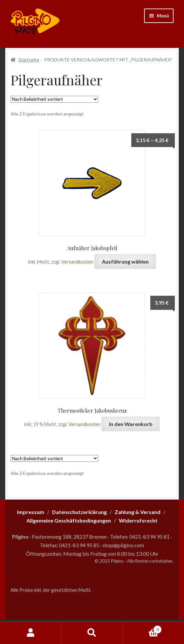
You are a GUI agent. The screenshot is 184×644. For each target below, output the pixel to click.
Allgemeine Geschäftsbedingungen (69, 520)
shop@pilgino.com (123, 545)
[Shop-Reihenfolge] (54, 99)
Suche (92, 633)
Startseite (29, 60)
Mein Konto (31, 633)
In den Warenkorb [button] (131, 424)
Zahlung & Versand (138, 512)
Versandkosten (77, 262)
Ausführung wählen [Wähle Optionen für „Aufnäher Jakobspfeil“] (125, 261)
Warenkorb (142, 628)
